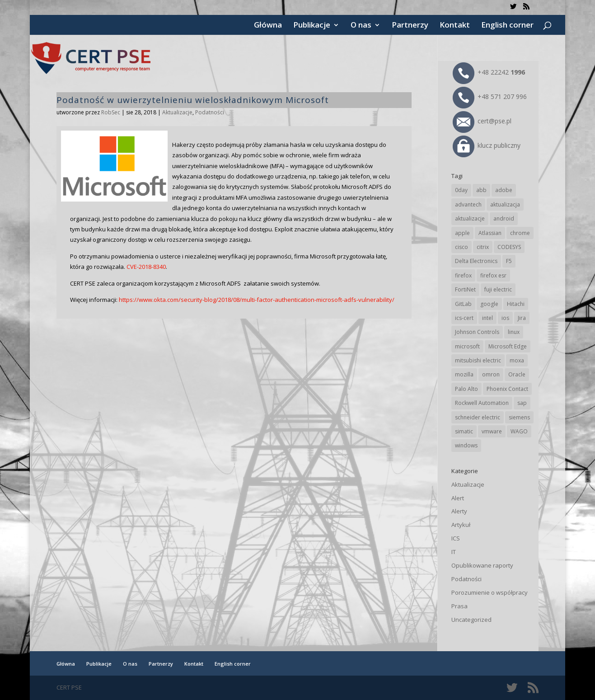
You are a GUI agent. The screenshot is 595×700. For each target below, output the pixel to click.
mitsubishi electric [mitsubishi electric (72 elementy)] (478, 360)
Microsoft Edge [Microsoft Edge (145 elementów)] (508, 346)
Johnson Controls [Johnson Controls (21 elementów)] (477, 332)
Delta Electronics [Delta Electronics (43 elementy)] (476, 261)
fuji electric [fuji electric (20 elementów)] (498, 289)
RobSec (111, 112)
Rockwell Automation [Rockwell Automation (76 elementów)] (482, 403)
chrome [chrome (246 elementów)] (520, 233)
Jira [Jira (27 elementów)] (522, 318)
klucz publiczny (487, 145)
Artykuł (461, 525)
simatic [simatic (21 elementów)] (464, 431)
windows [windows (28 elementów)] (466, 445)
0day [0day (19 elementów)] (461, 190)
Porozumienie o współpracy (490, 592)
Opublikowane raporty (482, 565)
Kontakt (455, 26)
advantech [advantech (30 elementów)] (468, 204)
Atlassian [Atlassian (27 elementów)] (490, 233)
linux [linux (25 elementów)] (514, 332)
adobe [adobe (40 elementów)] (504, 190)
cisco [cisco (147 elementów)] (461, 247)
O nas (361, 26)
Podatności (210, 112)
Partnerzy (410, 26)
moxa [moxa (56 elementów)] (517, 360)
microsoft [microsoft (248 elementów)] (467, 346)
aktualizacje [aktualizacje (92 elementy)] (470, 218)
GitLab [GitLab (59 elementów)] (463, 304)
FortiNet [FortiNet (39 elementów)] (465, 289)
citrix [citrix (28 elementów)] (483, 247)
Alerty (459, 511)
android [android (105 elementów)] (504, 218)
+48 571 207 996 (490, 96)
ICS (456, 538)
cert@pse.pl (482, 121)
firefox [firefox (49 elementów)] (463, 275)
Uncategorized (471, 620)
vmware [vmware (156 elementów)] (492, 431)
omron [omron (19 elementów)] (491, 374)
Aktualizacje (177, 112)
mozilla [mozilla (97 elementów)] (464, 374)
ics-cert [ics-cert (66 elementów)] (464, 318)
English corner (507, 26)
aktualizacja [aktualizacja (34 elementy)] (505, 204)
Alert (458, 498)
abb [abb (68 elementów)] (481, 190)
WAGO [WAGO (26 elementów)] (519, 431)
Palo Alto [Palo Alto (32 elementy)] (466, 389)
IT (454, 552)
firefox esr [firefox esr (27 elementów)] (493, 275)
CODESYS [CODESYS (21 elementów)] (509, 247)
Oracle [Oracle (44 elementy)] (517, 374)
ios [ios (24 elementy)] (505, 318)
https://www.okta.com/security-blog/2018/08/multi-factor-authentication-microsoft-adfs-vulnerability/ (257, 300)
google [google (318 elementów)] (489, 304)
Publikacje (312, 26)
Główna (268, 26)
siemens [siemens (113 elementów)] (519, 417)
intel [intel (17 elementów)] (487, 318)
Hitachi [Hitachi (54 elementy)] (516, 304)
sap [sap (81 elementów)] (522, 403)
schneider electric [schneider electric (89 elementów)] (478, 417)
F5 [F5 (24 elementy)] (509, 261)
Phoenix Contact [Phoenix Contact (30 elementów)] (507, 389)
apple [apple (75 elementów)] (462, 233)
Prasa (459, 606)
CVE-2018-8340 (146, 267)
